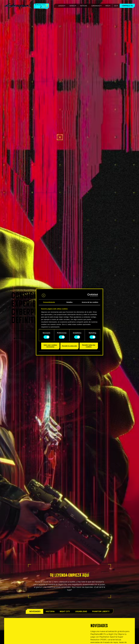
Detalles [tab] (69, 302)
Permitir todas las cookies (89, 346)
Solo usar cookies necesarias (50, 346)
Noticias (84, 6)
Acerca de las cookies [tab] (90, 302)
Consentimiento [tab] (49, 302)
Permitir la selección (69, 346)
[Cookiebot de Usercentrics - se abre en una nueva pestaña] (89, 295)
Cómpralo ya (127, 6)
